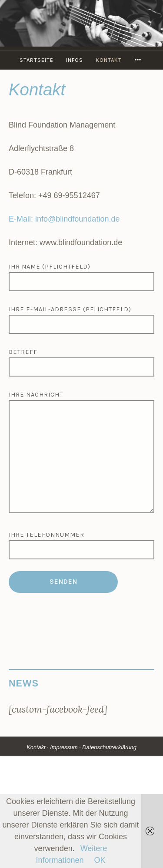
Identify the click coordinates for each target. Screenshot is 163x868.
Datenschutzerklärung (109, 747)
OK (100, 860)
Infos (75, 60)
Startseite (37, 60)
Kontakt (109, 60)
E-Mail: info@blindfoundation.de (64, 219)
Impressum (64, 747)
